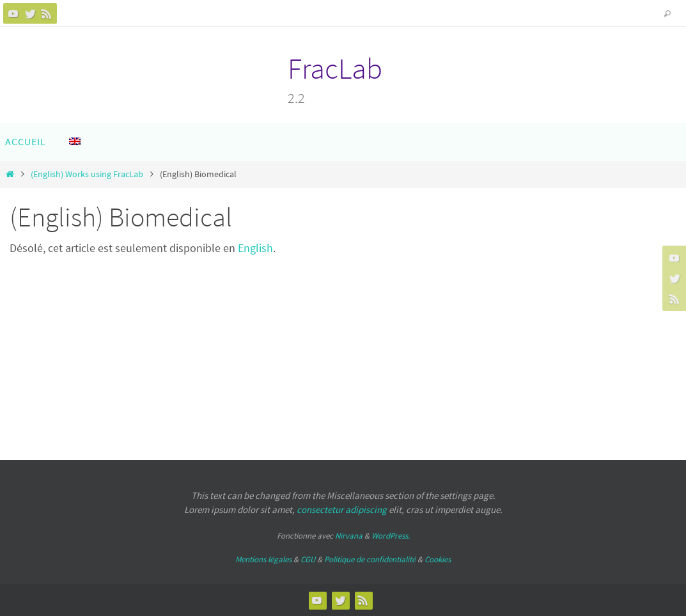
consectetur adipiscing (342, 509)
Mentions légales (263, 559)
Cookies (438, 559)
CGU (308, 559)
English (255, 248)
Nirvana (349, 536)
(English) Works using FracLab (87, 174)
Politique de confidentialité (370, 559)
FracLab (335, 68)
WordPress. (391, 536)
